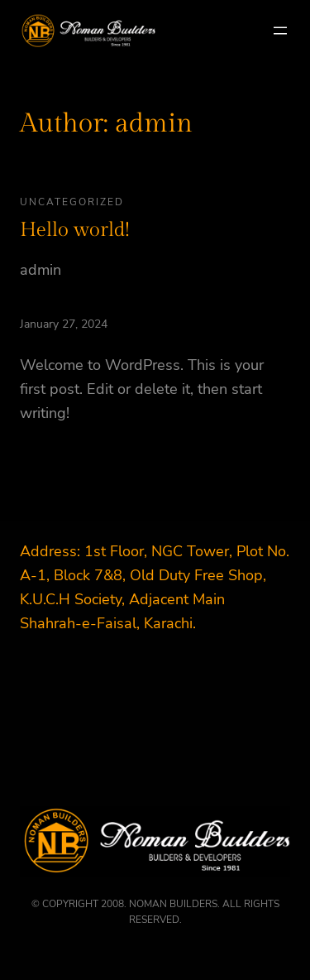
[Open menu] (280, 31)
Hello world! (75, 230)
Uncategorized (72, 202)
